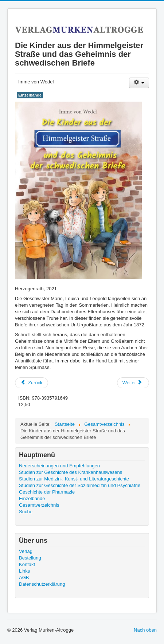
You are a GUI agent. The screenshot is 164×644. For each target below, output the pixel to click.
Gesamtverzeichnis (39, 505)
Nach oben (145, 630)
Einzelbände (30, 95)
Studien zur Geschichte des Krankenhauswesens (71, 472)
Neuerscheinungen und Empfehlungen (59, 466)
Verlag (26, 551)
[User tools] (139, 83)
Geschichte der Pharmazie (47, 492)
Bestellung (30, 558)
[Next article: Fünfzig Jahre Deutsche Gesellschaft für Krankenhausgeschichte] (133, 383)
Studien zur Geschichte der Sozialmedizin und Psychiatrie (80, 485)
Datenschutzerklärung (42, 584)
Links (24, 571)
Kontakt (27, 564)
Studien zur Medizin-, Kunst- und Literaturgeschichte (74, 479)
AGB (24, 578)
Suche (26, 512)
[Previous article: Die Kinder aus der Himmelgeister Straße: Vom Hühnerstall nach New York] (32, 383)
